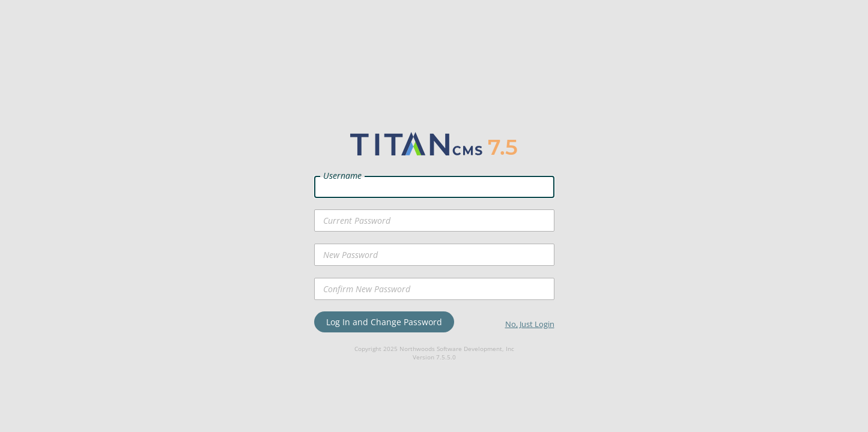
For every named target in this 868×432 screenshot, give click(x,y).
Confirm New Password (367, 289)
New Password (351, 255)
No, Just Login (530, 324)
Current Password (357, 220)
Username (342, 175)
